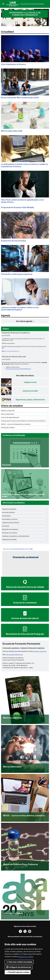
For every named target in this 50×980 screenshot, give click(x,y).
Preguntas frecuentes (25, 539)
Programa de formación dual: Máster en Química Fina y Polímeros (25, 421)
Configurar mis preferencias (19, 967)
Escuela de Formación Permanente (32, 4)
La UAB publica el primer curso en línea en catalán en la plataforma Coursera (24, 165)
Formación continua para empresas (17, 274)
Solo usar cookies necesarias (19, 962)
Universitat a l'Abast (25, 428)
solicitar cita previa (40, 651)
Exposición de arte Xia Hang (14, 241)
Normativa (25, 526)
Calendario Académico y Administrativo (25, 536)
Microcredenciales (25, 414)
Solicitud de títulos (25, 512)
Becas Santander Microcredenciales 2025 (20, 98)
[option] (25, 13)
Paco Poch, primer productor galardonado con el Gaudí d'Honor (22, 201)
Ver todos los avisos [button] (25, 376)
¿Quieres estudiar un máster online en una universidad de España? (20, 309)
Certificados (25, 516)
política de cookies (26, 957)
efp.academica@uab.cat (12, 351)
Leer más (25, 773)
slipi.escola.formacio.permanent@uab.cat (19, 369)
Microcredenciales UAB (12, 131)
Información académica (25, 503)
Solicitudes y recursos (25, 519)
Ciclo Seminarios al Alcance (13, 64)
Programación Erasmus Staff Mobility (18, 207)
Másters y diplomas (25, 411)
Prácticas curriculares (25, 533)
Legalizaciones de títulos (25, 523)
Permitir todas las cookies (18, 972)
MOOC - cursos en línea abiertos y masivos (25, 424)
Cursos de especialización (25, 417)
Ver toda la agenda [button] (25, 321)
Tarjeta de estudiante (25, 509)
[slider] (25, 17)
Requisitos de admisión (25, 529)
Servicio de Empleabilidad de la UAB (18, 549)
